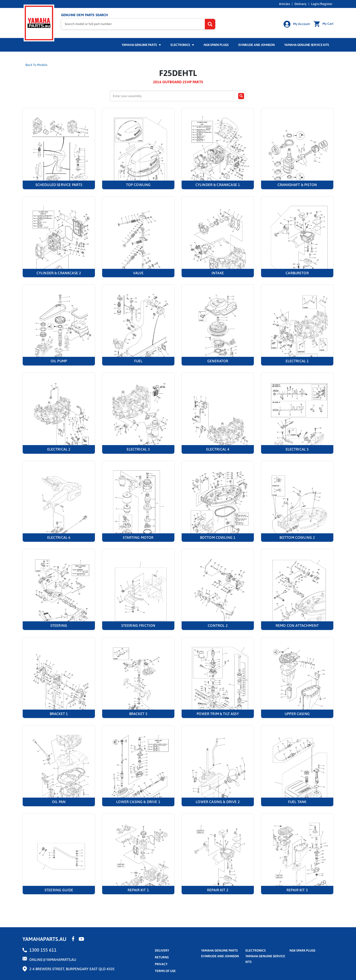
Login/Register (322, 4)
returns (162, 957)
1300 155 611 (43, 950)
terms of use (165, 971)
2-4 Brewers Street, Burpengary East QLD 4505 (72, 969)
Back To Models (36, 65)
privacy (161, 964)
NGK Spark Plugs (216, 45)
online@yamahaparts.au (53, 960)
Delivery (300, 4)
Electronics (182, 45)
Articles (284, 4)
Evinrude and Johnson (257, 45)
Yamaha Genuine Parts (141, 45)
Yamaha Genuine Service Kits (307, 45)
